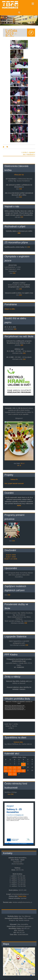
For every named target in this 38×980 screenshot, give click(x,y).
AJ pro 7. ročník (11, 557)
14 (10, 768)
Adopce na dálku (10, 309)
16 (19, 768)
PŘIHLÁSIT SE (19, 175)
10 (23, 764)
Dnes (24, 757)
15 (15, 768)
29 (15, 774)
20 (6, 771)
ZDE (20, 189)
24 (23, 771)
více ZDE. (11, 794)
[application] (19, 710)
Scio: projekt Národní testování (14, 483)
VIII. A (22, 463)
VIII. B (19, 465)
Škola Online (22, 896)
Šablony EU (14, 479)
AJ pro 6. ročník (11, 555)
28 (10, 774)
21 (10, 771)
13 (6, 768)
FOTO (19, 506)
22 (15, 771)
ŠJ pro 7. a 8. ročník (11, 559)
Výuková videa (18, 742)
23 (19, 771)
